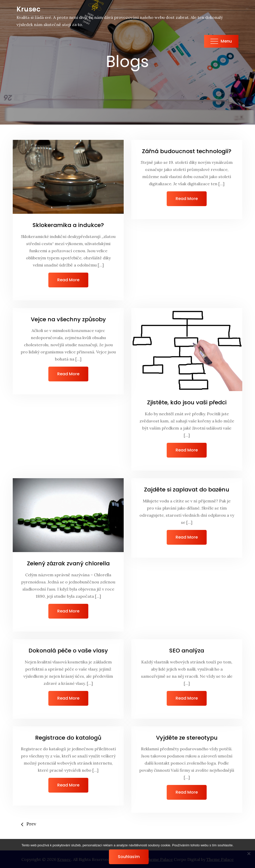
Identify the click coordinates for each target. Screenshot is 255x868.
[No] (249, 853)
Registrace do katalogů (68, 738)
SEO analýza (187, 651)
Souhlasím (129, 857)
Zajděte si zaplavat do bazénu (187, 490)
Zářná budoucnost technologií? (187, 151)
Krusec (29, 9)
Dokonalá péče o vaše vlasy (68, 651)
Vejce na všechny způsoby (68, 319)
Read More (68, 280)
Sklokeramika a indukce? (68, 225)
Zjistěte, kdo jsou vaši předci (187, 402)
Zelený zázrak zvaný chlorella (68, 563)
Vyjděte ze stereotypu (187, 738)
